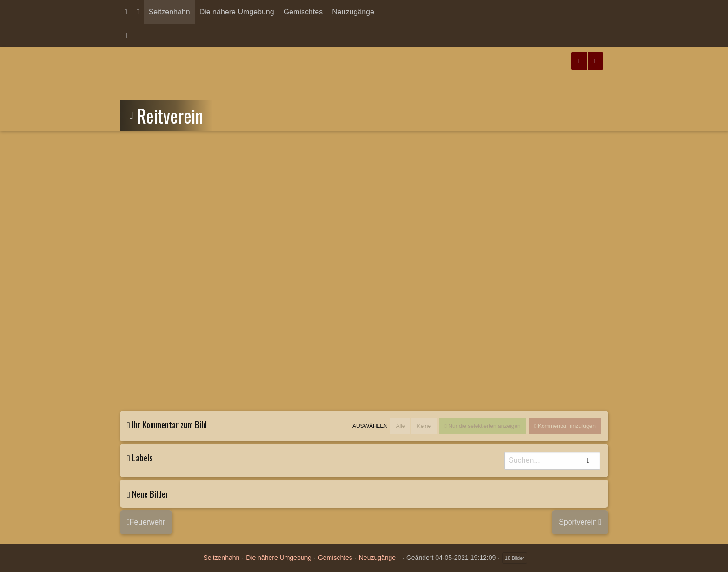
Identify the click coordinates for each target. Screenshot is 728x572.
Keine (424, 426)
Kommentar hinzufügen (566, 426)
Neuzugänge (353, 12)
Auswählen (370, 426)
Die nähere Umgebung (237, 12)
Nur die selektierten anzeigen (484, 426)
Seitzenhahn (169, 12)
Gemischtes (303, 12)
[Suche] (552, 461)
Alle (400, 426)
